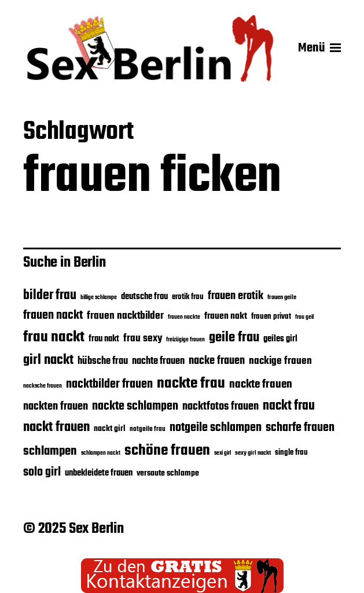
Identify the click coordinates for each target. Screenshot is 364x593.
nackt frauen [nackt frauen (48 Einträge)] (56, 428)
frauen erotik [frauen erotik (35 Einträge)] (236, 296)
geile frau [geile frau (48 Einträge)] (234, 338)
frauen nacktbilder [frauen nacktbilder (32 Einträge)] (125, 316)
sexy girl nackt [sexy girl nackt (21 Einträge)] (253, 453)
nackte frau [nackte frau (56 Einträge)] (191, 384)
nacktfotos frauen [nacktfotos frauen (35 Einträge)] (220, 407)
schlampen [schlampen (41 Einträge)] (50, 451)
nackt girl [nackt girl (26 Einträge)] (110, 429)
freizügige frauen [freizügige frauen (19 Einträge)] (185, 340)
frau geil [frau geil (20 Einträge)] (304, 317)
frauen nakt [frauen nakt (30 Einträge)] (226, 316)
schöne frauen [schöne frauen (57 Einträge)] (167, 451)
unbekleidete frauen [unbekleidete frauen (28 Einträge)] (99, 473)
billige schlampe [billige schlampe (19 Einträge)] (99, 298)
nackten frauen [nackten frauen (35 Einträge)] (56, 407)
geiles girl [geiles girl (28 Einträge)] (280, 339)
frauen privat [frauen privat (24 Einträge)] (271, 317)
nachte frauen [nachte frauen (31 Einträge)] (158, 361)
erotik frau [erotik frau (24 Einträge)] (188, 297)
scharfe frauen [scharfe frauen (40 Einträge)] (300, 428)
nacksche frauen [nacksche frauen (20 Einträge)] (43, 386)
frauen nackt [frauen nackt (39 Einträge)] (53, 316)
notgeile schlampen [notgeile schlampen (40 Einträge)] (216, 428)
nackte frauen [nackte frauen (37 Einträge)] (261, 384)
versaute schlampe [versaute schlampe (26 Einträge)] (168, 474)
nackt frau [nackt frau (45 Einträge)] (289, 406)
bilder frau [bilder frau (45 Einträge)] (50, 296)
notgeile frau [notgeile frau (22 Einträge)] (148, 429)
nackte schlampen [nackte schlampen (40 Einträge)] (135, 406)
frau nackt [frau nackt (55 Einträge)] (54, 337)
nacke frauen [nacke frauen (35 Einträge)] (217, 361)
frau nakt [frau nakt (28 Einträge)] (104, 339)
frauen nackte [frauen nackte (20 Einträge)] (184, 317)
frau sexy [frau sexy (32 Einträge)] (143, 338)
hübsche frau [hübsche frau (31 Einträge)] (103, 361)
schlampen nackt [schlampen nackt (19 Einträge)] (101, 453)
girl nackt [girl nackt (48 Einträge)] (48, 360)
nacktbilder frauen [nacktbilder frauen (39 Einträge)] (109, 384)
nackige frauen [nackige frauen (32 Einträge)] (280, 361)
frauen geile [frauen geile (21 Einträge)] (282, 297)
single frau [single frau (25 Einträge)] (291, 453)
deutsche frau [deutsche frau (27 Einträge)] (144, 297)
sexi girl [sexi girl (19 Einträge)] (223, 453)
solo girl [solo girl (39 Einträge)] (42, 472)
